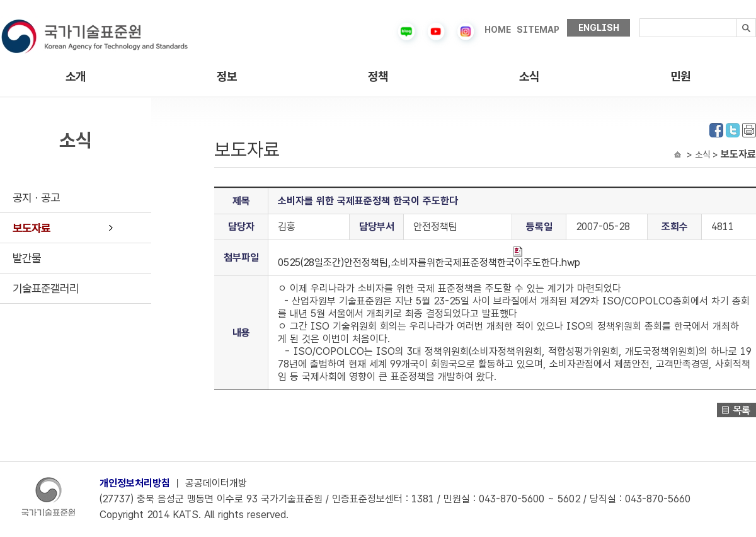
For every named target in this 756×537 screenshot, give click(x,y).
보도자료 (31, 228)
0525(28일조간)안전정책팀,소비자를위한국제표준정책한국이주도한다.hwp (429, 257)
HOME (498, 30)
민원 (680, 77)
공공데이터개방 (216, 483)
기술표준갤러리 (46, 288)
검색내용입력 (640, 19)
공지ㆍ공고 (36, 198)
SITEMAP (538, 30)
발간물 (27, 258)
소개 (76, 77)
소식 (529, 77)
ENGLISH (599, 28)
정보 (227, 77)
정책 (378, 77)
